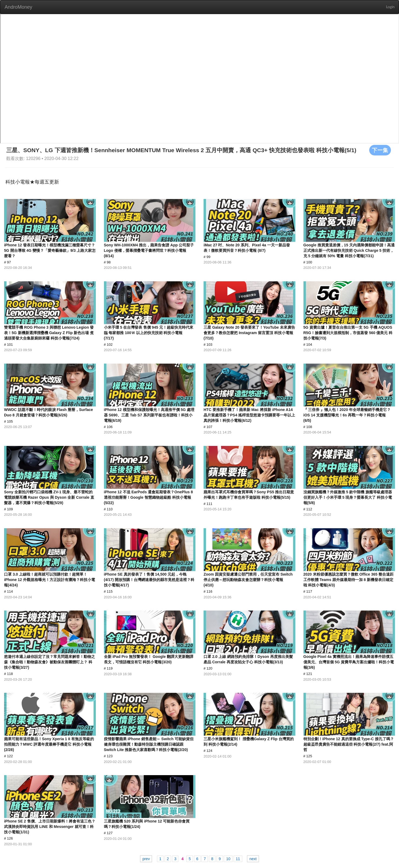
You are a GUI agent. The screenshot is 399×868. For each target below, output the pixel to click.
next (253, 859)
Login (390, 7)
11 (238, 859)
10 (228, 859)
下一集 (380, 150)
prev (146, 859)
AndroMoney (18, 7)
